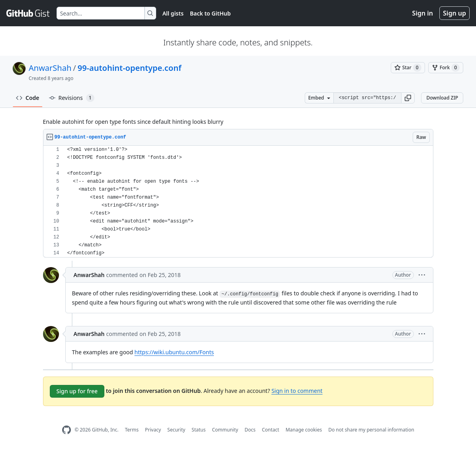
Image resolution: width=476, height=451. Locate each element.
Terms (132, 430)
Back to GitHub (210, 13)
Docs (250, 430)
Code (28, 98)
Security (176, 430)
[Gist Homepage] (28, 13)
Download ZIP (442, 98)
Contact (270, 430)
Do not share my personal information (371, 430)
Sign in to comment (297, 391)
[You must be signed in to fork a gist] (446, 68)
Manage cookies (304, 430)
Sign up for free (77, 391)
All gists (173, 13)
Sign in (423, 13)
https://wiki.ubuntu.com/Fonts (174, 352)
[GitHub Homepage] (67, 430)
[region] (238, 202)
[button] (408, 98)
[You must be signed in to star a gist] (408, 68)
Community (225, 430)
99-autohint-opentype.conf (130, 68)
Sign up (454, 13)
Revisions (72, 98)
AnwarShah (50, 68)
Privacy (153, 430)
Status (199, 430)
